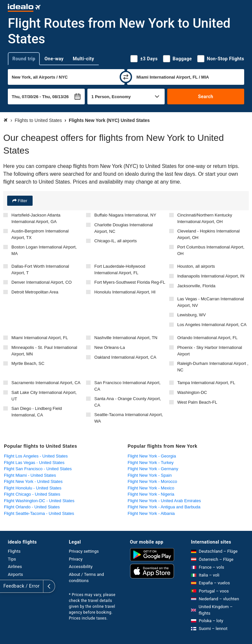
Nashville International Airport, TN (126, 338)
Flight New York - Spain (150, 475)
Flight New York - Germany (153, 469)
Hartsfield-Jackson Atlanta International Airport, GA (36, 218)
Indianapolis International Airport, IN (211, 276)
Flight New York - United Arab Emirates (164, 501)
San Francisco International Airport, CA (127, 386)
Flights (14, 551)
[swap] (126, 77)
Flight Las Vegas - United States (34, 463)
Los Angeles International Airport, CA (212, 325)
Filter (22, 201)
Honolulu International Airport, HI (125, 292)
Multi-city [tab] (83, 59)
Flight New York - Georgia (152, 456)
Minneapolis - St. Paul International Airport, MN (44, 351)
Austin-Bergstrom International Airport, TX (40, 234)
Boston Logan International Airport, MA (44, 250)
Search (206, 97)
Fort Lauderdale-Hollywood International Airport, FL (120, 270)
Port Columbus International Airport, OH (211, 250)
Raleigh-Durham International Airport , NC (213, 367)
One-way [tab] (54, 59)
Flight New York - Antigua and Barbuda (164, 507)
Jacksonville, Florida (196, 286)
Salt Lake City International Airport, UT (44, 396)
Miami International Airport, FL (40, 338)
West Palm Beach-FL (197, 402)
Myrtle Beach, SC (28, 363)
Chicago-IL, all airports (115, 241)
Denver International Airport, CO (42, 282)
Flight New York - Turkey (151, 463)
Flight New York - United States (33, 481)
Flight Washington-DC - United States (39, 501)
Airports (15, 574)
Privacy (76, 559)
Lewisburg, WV (192, 315)
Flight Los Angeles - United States (36, 456)
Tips (12, 559)
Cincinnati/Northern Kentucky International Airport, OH (205, 218)
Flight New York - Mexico (151, 488)
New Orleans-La (110, 347)
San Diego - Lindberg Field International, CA (37, 412)
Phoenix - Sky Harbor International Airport (210, 351)
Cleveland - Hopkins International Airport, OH (209, 234)
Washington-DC (192, 392)
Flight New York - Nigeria (151, 494)
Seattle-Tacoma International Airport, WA (128, 418)
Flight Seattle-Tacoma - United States (39, 513)
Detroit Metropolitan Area (35, 292)
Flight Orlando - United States (32, 507)
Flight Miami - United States (30, 475)
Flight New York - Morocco (153, 481)
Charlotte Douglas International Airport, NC (123, 228)
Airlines (15, 567)
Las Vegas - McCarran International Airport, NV (211, 302)
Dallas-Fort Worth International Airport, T (40, 270)
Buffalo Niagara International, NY (125, 215)
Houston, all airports (196, 266)
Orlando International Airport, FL (208, 338)
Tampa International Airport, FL (206, 383)
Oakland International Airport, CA (125, 357)
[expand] (6, 586)
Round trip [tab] (24, 59)
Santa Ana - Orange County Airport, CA (128, 402)
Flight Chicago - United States (32, 494)
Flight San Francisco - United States (38, 469)
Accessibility (81, 567)
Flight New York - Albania (151, 513)
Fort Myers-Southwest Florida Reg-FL (130, 282)
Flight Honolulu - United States (33, 488)
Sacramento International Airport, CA (46, 383)
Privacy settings (84, 551)
